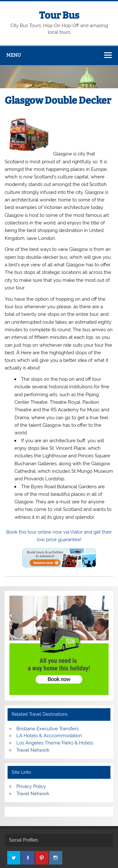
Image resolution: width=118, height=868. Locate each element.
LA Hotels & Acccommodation (49, 736)
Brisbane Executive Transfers (48, 729)
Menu (14, 55)
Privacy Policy (31, 786)
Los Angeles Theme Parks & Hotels (55, 743)
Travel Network (33, 750)
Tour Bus (59, 15)
